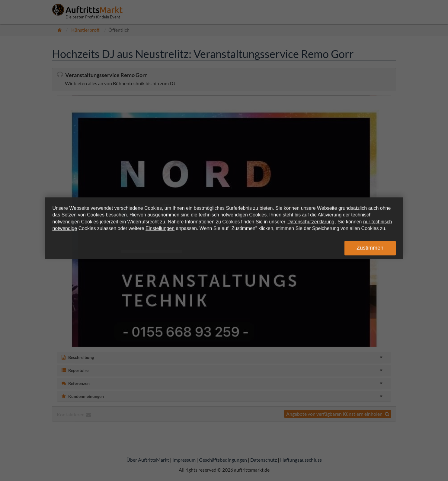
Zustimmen (370, 248)
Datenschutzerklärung (311, 222)
